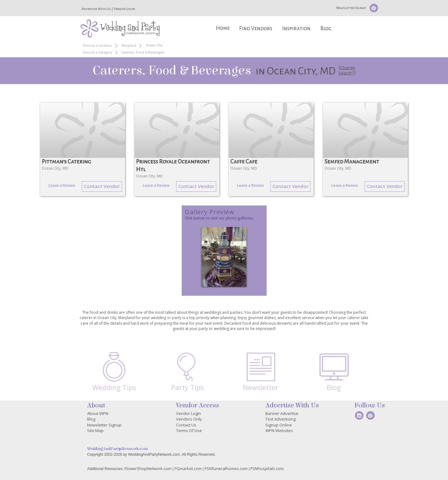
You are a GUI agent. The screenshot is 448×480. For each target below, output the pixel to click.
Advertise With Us (96, 9)
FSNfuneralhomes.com (226, 468)
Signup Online (279, 425)
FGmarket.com (188, 468)
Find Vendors (256, 28)
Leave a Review (62, 185)
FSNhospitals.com (267, 468)
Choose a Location (97, 45)
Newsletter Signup (351, 8)
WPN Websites (279, 431)
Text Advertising (280, 419)
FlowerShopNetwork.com (148, 468)
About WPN (98, 413)
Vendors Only (189, 419)
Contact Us (186, 425)
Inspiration (296, 28)
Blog (326, 28)
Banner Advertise (282, 413)
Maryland (129, 45)
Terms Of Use (189, 431)
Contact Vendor (102, 186)
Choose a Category (97, 52)
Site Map (95, 431)
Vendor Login (124, 9)
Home (223, 28)
